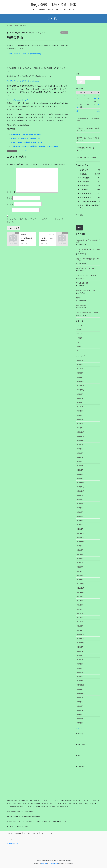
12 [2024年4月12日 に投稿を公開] (91, 98)
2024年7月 (80, 453)
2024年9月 (80, 445)
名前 (10, 198)
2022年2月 (80, 575)
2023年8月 (80, 499)
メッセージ (80, 767)
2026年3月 (80, 369)
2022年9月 (80, 546)
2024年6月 (80, 457)
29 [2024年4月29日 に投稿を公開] (78, 107)
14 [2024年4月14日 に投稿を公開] (98, 98)
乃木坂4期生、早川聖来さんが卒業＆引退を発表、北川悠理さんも (35, 146)
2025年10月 (80, 390)
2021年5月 (80, 613)
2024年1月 (80, 478)
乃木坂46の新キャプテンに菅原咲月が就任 (88, 119)
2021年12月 (80, 584)
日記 (26, 151)
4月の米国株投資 (81, 305)
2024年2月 (80, 474)
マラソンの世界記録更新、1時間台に (88, 313)
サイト (9, 210)
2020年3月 (80, 672)
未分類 (79, 346)
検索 (78, 74)
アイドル (64, 32)
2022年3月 (80, 571)
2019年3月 (80, 723)
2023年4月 (80, 516)
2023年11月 (80, 487)
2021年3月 (80, 622)
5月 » (98, 111)
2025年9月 (80, 394)
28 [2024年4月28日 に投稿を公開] (98, 104)
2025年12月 (80, 381)
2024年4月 (80, 466)
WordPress (44, 863)
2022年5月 (80, 563)
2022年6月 (80, 559)
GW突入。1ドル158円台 (47, 239)
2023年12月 (80, 483)
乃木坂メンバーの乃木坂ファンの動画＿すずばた (88, 129)
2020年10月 (80, 643)
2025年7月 (80, 402)
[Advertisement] (22, 61)
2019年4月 (80, 719)
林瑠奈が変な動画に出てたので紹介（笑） (26, 138)
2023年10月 (80, 491)
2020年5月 (80, 664)
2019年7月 (80, 706)
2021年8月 (80, 601)
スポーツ (79, 329)
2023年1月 (80, 529)
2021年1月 (80, 630)
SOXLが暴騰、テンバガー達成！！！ (85, 149)
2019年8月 (80, 702)
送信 (79, 227)
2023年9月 (80, 495)
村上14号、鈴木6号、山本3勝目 (87, 158)
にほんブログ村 (13, 843)
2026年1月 (80, 377)
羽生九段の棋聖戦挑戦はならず (86, 290)
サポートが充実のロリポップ (17, 100)
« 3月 (78, 111)
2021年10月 (80, 592)
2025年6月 (80, 407)
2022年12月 (80, 533)
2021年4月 (80, 617)
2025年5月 (80, 411)
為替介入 (79, 298)
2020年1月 (80, 681)
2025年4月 (80, 415)
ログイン (79, 729)
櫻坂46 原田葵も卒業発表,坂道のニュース (27, 142)
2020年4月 (80, 668)
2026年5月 (80, 360)
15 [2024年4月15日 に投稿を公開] (78, 101)
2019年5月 (80, 714)
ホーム (11, 833)
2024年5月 (80, 461)
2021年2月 (80, 626)
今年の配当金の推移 (82, 283)
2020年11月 (80, 639)
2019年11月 (80, 689)
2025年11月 (80, 386)
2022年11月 (80, 537)
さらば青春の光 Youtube (27, 239)
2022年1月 (80, 580)
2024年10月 (80, 440)
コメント (11, 192)
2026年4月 (80, 364)
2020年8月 (80, 651)
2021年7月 (80, 605)
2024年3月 (80, 470)
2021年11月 (80, 588)
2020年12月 (80, 634)
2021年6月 (80, 609)
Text (80, 215)
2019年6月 (80, 710)
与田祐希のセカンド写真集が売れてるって (26, 134)
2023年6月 (80, 508)
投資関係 (79, 338)
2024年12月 (80, 432)
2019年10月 (80, 693)
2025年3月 (80, 419)
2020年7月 (80, 655)
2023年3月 (80, 521)
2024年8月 (80, 449)
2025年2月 (80, 424)
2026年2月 (80, 373)
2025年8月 (80, 398)
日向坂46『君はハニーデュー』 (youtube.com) (24, 54)
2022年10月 (80, 542)
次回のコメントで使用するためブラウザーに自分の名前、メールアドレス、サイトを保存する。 (37, 220)
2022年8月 (80, 550)
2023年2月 (80, 525)
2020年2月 (80, 676)
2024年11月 (80, 436)
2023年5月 (80, 512)
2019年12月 (80, 685)
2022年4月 (80, 567)
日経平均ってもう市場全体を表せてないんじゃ (88, 139)
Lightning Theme (53, 863)
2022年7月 (80, 554)
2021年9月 (80, 596)
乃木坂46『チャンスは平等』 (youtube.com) (23, 81)
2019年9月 (80, 698)
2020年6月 (80, 660)
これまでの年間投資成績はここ (20, 826)
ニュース (79, 334)
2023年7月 (80, 504)
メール (10, 204)
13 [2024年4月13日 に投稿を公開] (95, 98)
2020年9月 (80, 647)
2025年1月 (80, 428)
